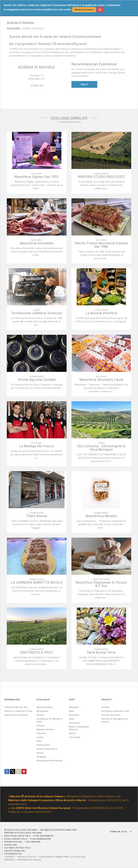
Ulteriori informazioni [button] (84, 10)
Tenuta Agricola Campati (37, 380)
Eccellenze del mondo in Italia (50, 720)
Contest (105, 707)
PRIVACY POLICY (27, 857)
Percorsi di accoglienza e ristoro (115, 720)
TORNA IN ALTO (121, 832)
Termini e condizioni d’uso (18, 711)
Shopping (41, 757)
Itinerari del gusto (111, 715)
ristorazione (43, 745)
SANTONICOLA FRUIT (37, 652)
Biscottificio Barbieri (101, 516)
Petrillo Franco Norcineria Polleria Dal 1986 (101, 245)
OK (100, 10)
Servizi (73, 733)
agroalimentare (45, 707)
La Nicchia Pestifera (101, 313)
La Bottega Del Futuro (37, 446)
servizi (40, 753)
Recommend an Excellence (94, 64)
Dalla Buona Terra (101, 652)
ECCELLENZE (43, 700)
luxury (40, 737)
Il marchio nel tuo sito (16, 707)
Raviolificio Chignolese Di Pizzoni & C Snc (101, 584)
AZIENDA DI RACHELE (37, 67)
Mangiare (74, 707)
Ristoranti (74, 715)
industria (41, 733)
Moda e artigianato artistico (79, 728)
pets (39, 741)
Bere (71, 711)
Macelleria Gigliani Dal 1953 (37, 177)
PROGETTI (107, 700)
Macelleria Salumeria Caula (101, 380)
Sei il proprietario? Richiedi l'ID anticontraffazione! (48, 44)
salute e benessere (47, 749)
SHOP (72, 700)
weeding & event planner (50, 761)
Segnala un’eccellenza (16, 715)
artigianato (42, 711)
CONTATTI (10, 857)
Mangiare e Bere (45, 730)
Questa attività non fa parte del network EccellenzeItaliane (55, 37)
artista (40, 715)
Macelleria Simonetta (37, 243)
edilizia (41, 726)
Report (84, 84)
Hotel (72, 719)
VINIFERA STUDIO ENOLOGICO (101, 177)
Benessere (75, 723)
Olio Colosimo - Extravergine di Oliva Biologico (101, 448)
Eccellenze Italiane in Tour (115, 711)
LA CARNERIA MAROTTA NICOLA (37, 583)
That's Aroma (37, 516)
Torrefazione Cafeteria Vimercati (37, 313)
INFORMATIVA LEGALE (29, 860)
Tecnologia (75, 737)
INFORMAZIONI (12, 700)
